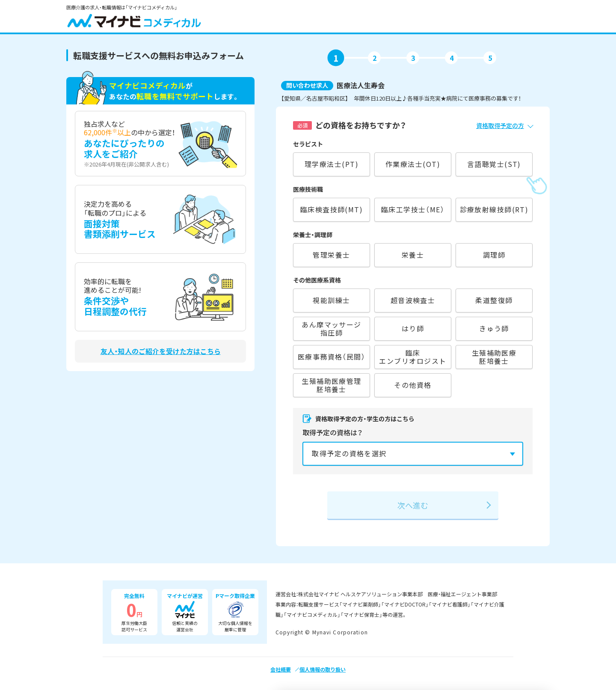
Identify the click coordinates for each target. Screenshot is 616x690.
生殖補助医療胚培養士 (494, 357)
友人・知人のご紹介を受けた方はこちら (161, 351)
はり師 (413, 328)
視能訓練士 (331, 300)
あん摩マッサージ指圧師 (332, 329)
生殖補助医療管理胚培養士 (332, 385)
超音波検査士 (413, 300)
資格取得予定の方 (500, 125)
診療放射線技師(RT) (494, 209)
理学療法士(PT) (332, 164)
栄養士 (413, 255)
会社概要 (281, 669)
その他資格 (413, 385)
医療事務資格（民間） (332, 357)
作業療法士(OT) (413, 164)
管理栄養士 (331, 255)
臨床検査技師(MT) (332, 209)
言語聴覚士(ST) (494, 164)
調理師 (494, 255)
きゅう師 (494, 328)
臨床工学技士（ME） (413, 209)
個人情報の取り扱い (323, 669)
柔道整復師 (494, 300)
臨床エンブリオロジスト (413, 357)
